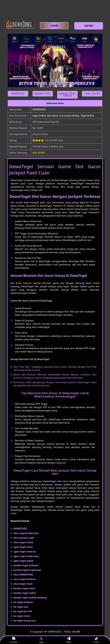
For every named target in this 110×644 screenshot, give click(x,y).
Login (41, 640)
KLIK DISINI (39, 153)
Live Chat (14, 640)
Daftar (69, 640)
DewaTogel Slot (30, 286)
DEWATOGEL (39, 109)
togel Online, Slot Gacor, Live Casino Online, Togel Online (63, 116)
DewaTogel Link (52, 481)
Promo (96, 640)
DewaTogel (77, 183)
